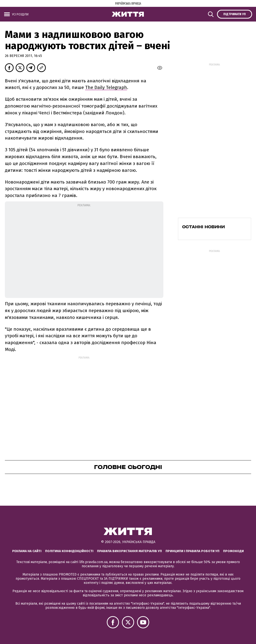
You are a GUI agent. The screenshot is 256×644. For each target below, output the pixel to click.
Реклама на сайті (27, 551)
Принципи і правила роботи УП (192, 551)
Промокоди (233, 551)
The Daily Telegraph (106, 87)
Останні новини (203, 227)
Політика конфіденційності (69, 551)
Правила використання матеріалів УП (129, 551)
